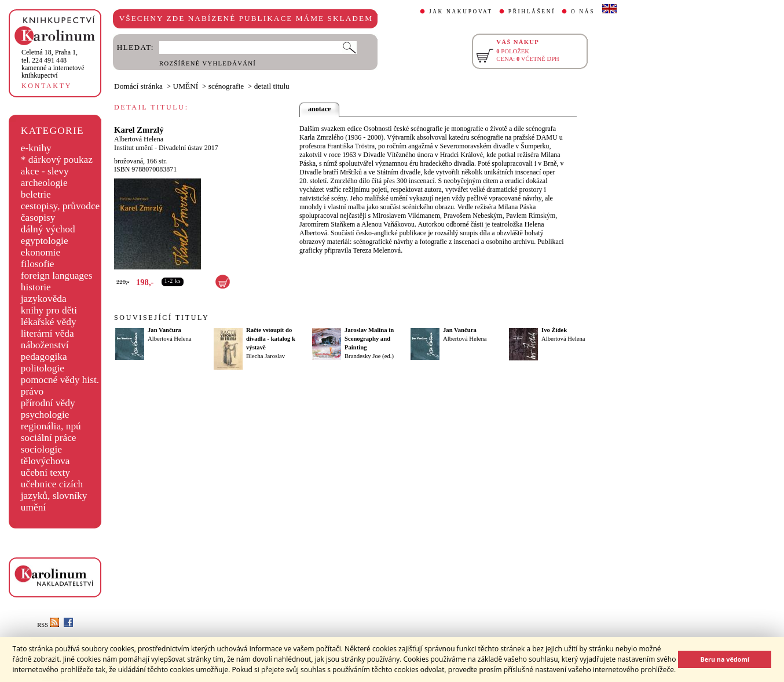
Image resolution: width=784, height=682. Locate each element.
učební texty (45, 473)
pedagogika (44, 357)
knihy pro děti (49, 310)
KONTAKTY (47, 86)
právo (32, 391)
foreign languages (57, 276)
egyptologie (45, 241)
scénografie (226, 86)
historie (36, 287)
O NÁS (583, 12)
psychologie (45, 415)
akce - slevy (45, 171)
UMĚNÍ (186, 86)
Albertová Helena (139, 139)
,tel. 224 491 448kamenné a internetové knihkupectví (53, 64)
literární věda (47, 333)
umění (33, 507)
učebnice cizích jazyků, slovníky (54, 490)
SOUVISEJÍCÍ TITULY (162, 318)
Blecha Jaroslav (265, 356)
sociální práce (49, 438)
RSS (48, 625)
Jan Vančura (164, 330)
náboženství (45, 345)
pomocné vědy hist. (60, 380)
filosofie (38, 264)
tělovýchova (45, 461)
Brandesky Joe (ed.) (369, 356)
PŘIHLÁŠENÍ (532, 12)
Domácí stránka (138, 86)
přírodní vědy (48, 403)
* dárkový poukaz (57, 160)
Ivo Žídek (554, 330)
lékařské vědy (49, 322)
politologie (43, 368)
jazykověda (44, 299)
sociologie (41, 449)
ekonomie (41, 252)
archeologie (44, 183)
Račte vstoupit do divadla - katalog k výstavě (271, 339)
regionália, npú (51, 426)
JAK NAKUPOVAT (461, 12)
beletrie (36, 194)
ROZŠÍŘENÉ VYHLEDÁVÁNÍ (208, 63)
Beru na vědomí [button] (725, 659)
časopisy (38, 218)
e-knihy (36, 148)
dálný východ (48, 229)
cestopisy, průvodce (61, 206)
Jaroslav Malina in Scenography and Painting (369, 339)
